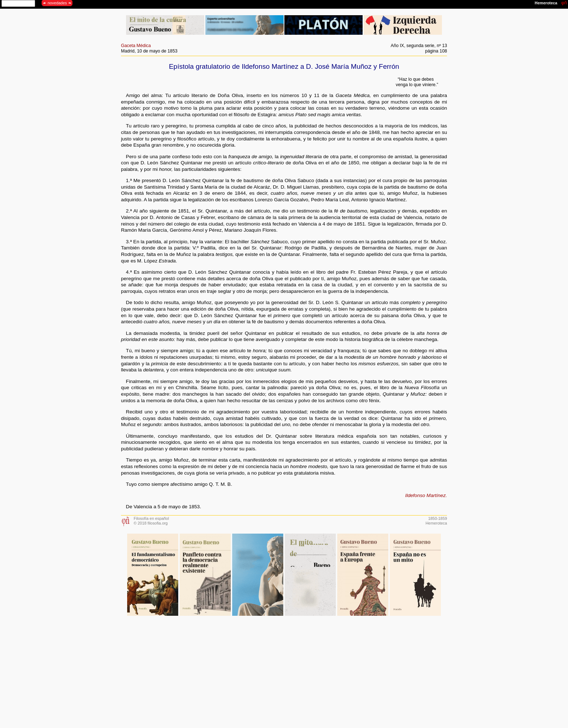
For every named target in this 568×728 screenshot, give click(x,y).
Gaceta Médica (136, 46)
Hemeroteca (436, 523)
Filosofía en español (151, 518)
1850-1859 (438, 518)
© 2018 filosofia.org (151, 523)
